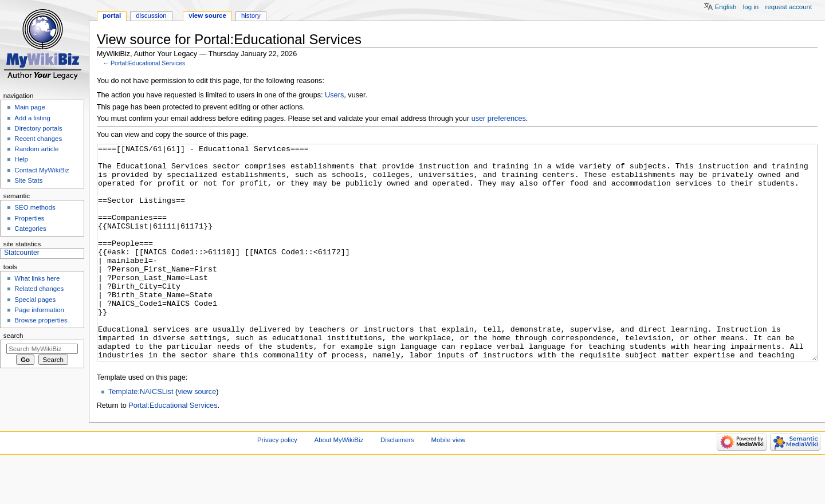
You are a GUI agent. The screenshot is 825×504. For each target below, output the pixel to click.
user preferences (499, 119)
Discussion (151, 15)
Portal (112, 15)
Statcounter (22, 253)
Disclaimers (397, 483)
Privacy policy (277, 483)
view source (197, 435)
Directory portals (38, 128)
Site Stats (28, 180)
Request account (789, 7)
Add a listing (32, 118)
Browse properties (41, 320)
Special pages (35, 300)
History (251, 15)
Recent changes (38, 139)
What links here (37, 278)
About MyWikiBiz (339, 483)
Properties (29, 218)
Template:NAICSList (141, 435)
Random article (36, 149)
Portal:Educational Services (148, 63)
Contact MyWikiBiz (42, 170)
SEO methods (35, 207)
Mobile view (449, 483)
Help (21, 159)
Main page (30, 107)
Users (334, 95)
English (726, 7)
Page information (39, 310)
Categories (30, 229)
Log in (751, 7)
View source (207, 15)
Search (13, 336)
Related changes (39, 289)
